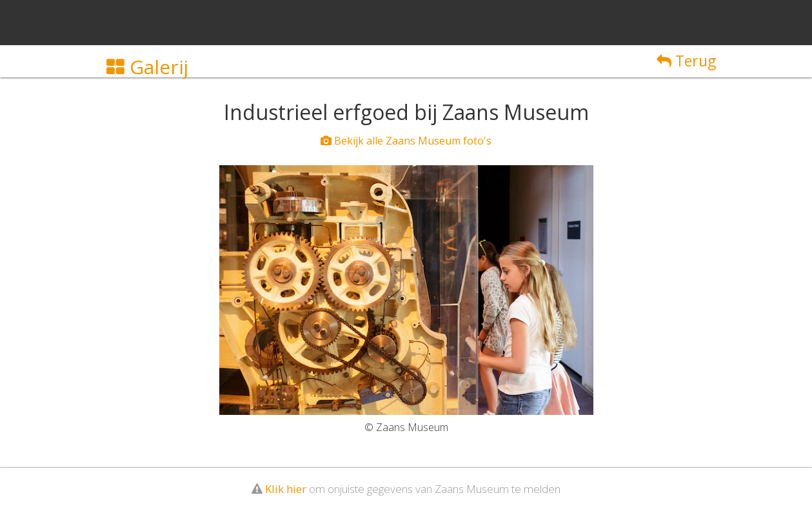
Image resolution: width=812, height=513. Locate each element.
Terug (686, 61)
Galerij (147, 67)
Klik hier (286, 489)
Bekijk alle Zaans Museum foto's (406, 141)
